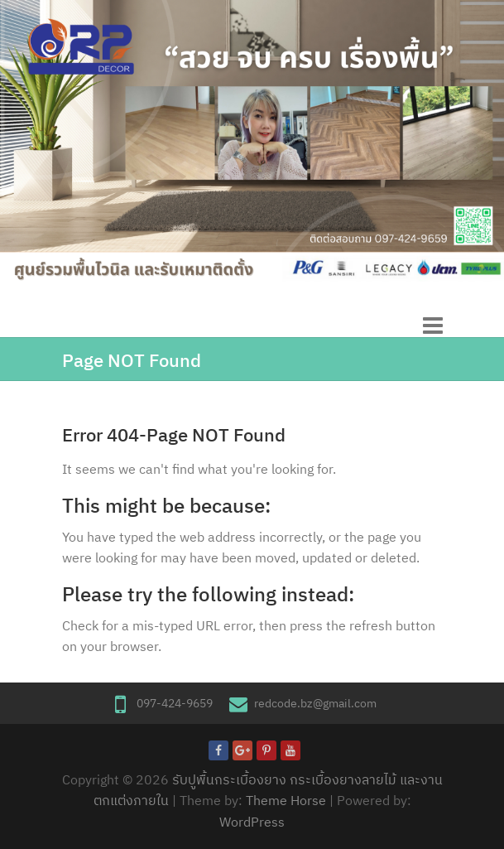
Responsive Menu (433, 325)
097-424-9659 (175, 703)
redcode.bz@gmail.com (315, 703)
